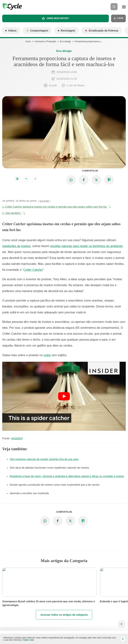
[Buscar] (114, 7)
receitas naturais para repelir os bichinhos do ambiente (86, 246)
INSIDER (17, 438)
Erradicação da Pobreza (102, 31)
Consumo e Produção (45, 41)
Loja (118, 18)
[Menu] (124, 7)
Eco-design (65, 41)
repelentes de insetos (16, 246)
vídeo (47, 355)
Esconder (44, 201)
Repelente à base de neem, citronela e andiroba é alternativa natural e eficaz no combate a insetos (67, 476)
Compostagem (37, 31)
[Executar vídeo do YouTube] (64, 396)
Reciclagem (67, 31)
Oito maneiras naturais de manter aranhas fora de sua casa (44, 459)
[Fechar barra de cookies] (123, 639)
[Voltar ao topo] (121, 624)
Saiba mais (28, 640)
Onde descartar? (56, 18)
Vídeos (11, 31)
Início (28, 41)
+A (26, 179)
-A (35, 179)
